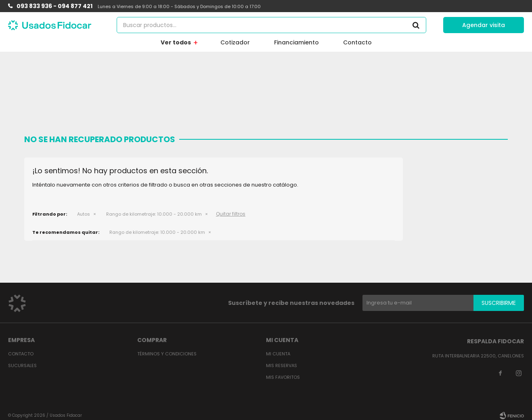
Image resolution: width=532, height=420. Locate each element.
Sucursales (22, 365)
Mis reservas (282, 365)
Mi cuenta (278, 354)
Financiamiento (296, 42)
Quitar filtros (231, 214)
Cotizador (235, 42)
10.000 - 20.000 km (154, 214)
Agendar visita (484, 25)
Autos (84, 214)
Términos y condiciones (167, 354)
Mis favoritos (283, 377)
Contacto (357, 42)
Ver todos (176, 42)
